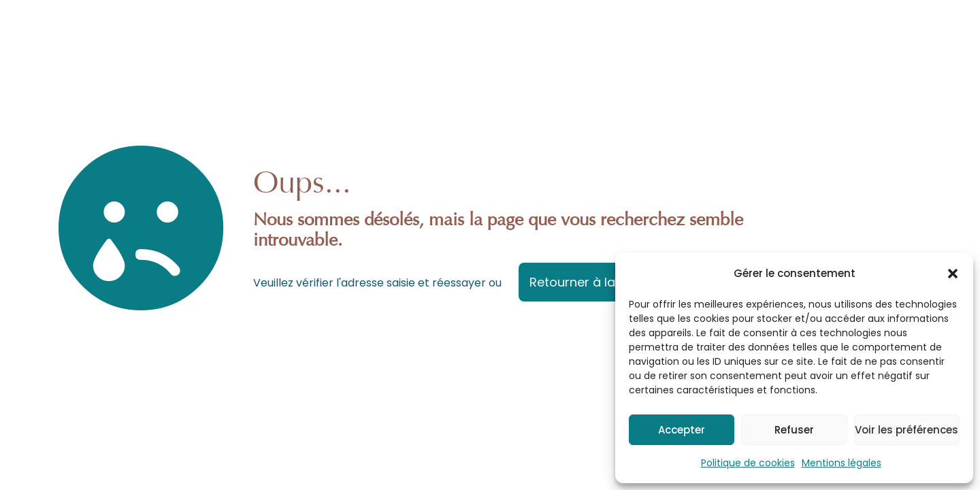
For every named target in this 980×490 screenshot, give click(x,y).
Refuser (794, 430)
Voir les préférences (906, 430)
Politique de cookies (748, 463)
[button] (953, 274)
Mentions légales (842, 463)
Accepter (682, 430)
